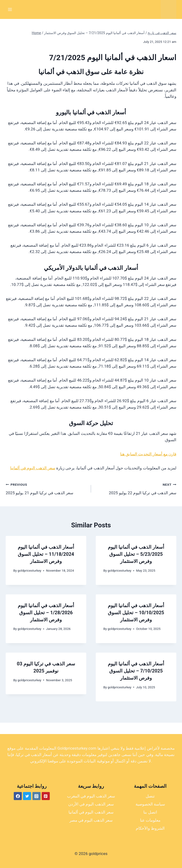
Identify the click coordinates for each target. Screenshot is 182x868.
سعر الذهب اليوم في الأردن (91, 804)
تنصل (150, 796)
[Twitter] (27, 796)
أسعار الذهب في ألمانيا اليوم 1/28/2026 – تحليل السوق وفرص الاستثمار (46, 613)
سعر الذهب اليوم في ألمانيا (33, 468)
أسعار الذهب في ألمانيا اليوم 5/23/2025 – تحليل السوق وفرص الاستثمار (136, 554)
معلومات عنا (150, 820)
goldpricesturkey (29, 570)
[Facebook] (18, 796)
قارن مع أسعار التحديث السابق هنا (148, 454)
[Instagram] (36, 796)
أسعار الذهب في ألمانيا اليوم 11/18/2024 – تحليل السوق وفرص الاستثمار (46, 554)
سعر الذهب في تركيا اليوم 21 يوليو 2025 (46, 488)
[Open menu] (10, 9)
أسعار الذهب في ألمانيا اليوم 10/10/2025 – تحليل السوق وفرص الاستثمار (136, 613)
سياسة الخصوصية (150, 804)
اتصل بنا (150, 812)
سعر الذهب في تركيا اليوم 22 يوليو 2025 (136, 488)
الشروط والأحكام (150, 828)
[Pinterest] (46, 796)
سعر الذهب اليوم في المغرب (91, 796)
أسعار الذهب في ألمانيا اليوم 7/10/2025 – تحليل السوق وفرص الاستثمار (136, 671)
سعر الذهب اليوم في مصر (91, 820)
